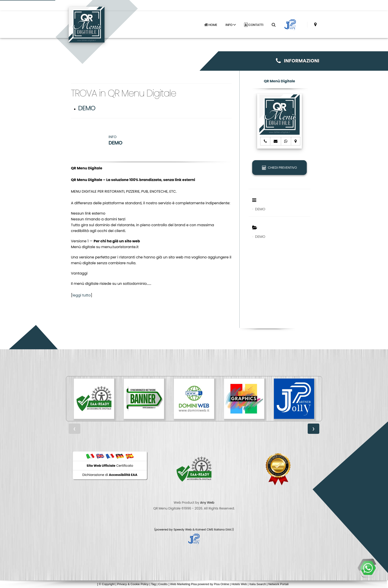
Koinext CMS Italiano (211, 529)
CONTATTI (254, 25)
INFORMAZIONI (298, 61)
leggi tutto (82, 295)
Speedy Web (183, 529)
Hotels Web (239, 584)
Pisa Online (222, 584)
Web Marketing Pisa (183, 584)
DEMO (87, 108)
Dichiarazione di (110, 475)
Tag (153, 584)
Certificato (110, 466)
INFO (115, 140)
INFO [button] (231, 25)
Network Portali (278, 584)
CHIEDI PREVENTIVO (279, 168)
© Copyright (107, 584)
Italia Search (258, 584)
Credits (163, 584)
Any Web (207, 503)
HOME (211, 25)
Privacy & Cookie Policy (133, 584)
